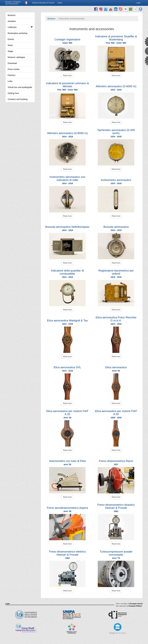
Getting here (13, 93)
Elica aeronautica (116, 367)
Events (11, 39)
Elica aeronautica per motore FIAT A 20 (67, 413)
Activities (12, 21)
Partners (12, 75)
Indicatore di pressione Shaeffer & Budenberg (116, 38)
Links (10, 81)
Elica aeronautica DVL (67, 367)
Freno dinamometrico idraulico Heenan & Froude (116, 506)
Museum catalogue (16, 57)
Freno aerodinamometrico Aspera (67, 508)
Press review (14, 69)
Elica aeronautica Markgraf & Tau (67, 320)
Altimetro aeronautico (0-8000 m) (67, 133)
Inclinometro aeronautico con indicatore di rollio (67, 178)
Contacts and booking (18, 99)
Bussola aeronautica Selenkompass (67, 227)
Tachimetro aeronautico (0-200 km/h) (116, 132)
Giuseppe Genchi (136, 604)
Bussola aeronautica (116, 227)
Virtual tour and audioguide (20, 87)
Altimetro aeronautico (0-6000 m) (116, 86)
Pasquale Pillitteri (135, 606)
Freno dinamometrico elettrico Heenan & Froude (67, 553)
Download (12, 63)
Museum (12, 15)
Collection (20, 27)
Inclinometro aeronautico (116, 180)
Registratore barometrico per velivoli (116, 272)
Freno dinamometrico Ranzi (116, 461)
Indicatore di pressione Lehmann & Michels (67, 85)
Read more (67, 76)
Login (8, 604)
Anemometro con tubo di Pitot (67, 461)
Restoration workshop (18, 33)
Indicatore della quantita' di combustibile (67, 272)
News (10, 45)
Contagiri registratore (67, 39)
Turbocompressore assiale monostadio (116, 553)
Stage (10, 51)
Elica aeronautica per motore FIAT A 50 (116, 413)
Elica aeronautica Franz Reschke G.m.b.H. (116, 319)
